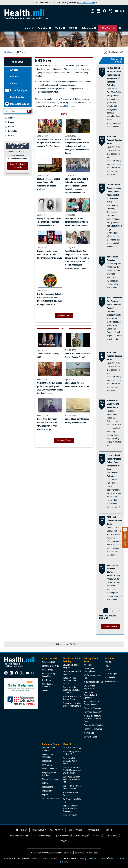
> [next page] (120, 611)
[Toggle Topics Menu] (64, 28)
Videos (14, 83)
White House (112, 836)
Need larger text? (113, 52)
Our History (47, 680)
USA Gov (97, 836)
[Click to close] (125, 530)
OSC (63, 841)
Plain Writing (81, 836)
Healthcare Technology (93, 712)
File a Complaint (69, 815)
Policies (45, 783)
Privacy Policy (37, 830)
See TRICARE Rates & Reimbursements (72, 787)
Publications (47, 791)
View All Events (110, 626)
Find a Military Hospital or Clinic (72, 753)
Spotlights (12, 131)
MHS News (18, 62)
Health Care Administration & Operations (90, 695)
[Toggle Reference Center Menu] (95, 28)
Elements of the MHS (51, 666)
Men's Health (89, 733)
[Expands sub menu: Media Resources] (7, 104)
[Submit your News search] (29, 111)
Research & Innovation (93, 729)
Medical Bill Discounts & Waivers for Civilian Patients (93, 719)
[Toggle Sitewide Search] (120, 28)
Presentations (47, 787)
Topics (59, 28)
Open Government (62, 836)
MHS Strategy (48, 670)
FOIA (107, 830)
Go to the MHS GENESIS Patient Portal (70, 761)
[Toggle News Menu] (76, 28)
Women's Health (90, 737)
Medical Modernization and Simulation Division (72, 705)
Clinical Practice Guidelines (48, 749)
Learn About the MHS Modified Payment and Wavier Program (72, 770)
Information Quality (40, 836)
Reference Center (51, 744)
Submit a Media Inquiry (66, 106)
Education (43, 28)
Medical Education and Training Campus (72, 698)
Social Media (17, 97)
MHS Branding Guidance (48, 685)
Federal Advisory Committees (49, 675)
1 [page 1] (106, 611)
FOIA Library (47, 765)
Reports (45, 795)
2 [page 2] (113, 611)
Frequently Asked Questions (49, 774)
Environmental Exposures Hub (90, 687)
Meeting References (50, 779)
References (87, 28)
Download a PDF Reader (96, 858)
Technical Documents (51, 799)
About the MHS (50, 658)
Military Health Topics (91, 660)
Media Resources (20, 104)
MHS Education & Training (72, 660)
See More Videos (64, 440)
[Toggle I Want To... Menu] (114, 28)
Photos (14, 77)
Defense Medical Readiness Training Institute (71, 681)
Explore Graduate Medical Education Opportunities (70, 808)
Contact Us (46, 691)
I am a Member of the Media (18, 166)
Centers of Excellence (93, 708)
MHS (72, 28)
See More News (64, 315)
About (28, 28)
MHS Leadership (49, 662)
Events (11, 122)
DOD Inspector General (17, 836)
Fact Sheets (47, 761)
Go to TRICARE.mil (71, 748)
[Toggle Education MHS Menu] (50, 28)
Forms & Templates (50, 769)
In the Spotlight (19, 90)
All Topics (88, 665)
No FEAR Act (55, 830)
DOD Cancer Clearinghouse (89, 670)
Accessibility (93, 830)
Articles (14, 70)
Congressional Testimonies (48, 756)
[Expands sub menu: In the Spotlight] (7, 90)
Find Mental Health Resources (70, 794)
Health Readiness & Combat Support (92, 703)
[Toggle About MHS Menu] (33, 28)
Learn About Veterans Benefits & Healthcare (72, 778)
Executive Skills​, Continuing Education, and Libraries (72, 690)
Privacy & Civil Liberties (93, 725)
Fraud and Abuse (74, 830)
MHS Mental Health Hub (93, 682)
